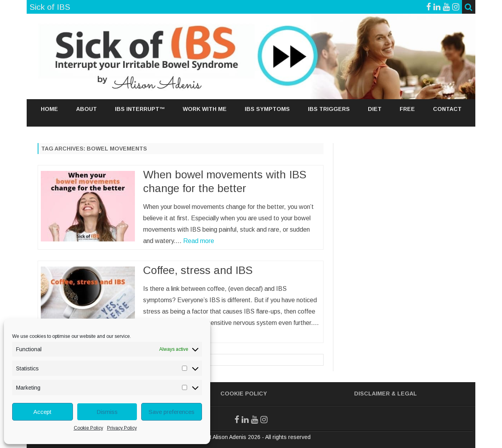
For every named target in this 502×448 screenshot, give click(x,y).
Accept (42, 412)
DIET (375, 109)
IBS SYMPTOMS (267, 109)
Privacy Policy (122, 428)
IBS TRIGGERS (329, 109)
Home (49, 109)
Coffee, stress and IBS (198, 270)
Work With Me (205, 109)
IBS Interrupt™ (140, 109)
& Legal (404, 394)
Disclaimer (372, 394)
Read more (199, 241)
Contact (447, 109)
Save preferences (172, 412)
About (86, 109)
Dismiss (107, 412)
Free (407, 109)
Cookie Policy (88, 428)
